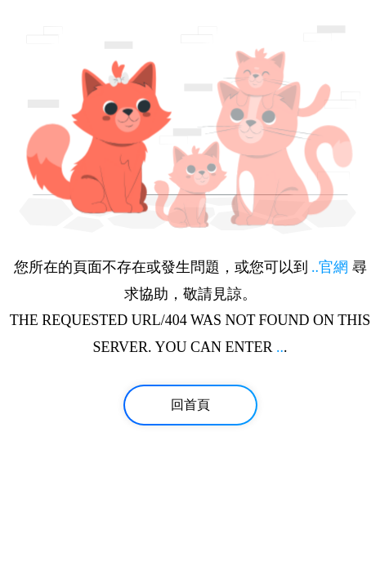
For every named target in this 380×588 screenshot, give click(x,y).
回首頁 (190, 405)
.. (280, 347)
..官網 (330, 267)
